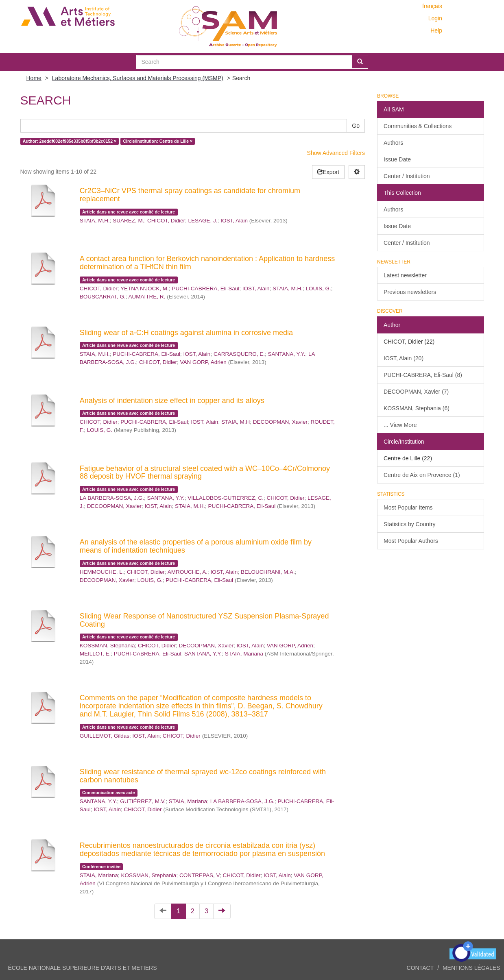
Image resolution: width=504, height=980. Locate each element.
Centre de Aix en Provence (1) (422, 475)
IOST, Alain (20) (404, 358)
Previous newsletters (410, 292)
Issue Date (397, 159)
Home (34, 78)
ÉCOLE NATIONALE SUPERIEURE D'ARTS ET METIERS (83, 968)
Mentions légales (471, 968)
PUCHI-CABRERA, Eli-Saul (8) (423, 375)
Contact (420, 968)
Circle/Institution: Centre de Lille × (158, 141)
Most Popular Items (408, 507)
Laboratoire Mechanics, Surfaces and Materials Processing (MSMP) (138, 78)
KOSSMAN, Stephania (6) (417, 408)
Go (356, 126)
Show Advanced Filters (336, 153)
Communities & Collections (418, 126)
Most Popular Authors (411, 541)
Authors (393, 143)
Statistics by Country (410, 524)
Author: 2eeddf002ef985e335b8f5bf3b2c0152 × (70, 141)
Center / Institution (407, 176)
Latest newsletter (405, 275)
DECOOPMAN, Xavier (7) (416, 392)
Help (436, 30)
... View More (400, 425)
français (432, 6)
